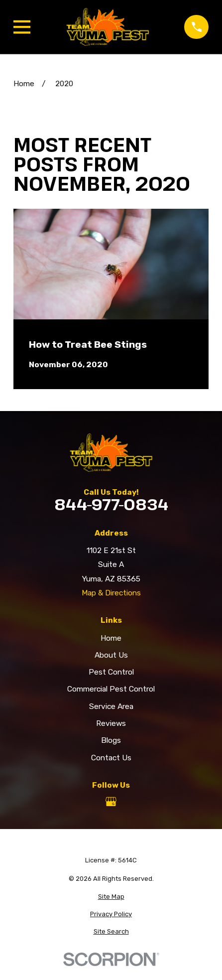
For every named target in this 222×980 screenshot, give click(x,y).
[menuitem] (111, 897)
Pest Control (111, 672)
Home (111, 638)
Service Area (111, 706)
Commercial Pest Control (111, 689)
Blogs (111, 740)
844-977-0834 (111, 504)
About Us (111, 655)
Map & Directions (111, 593)
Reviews (111, 723)
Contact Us (111, 758)
